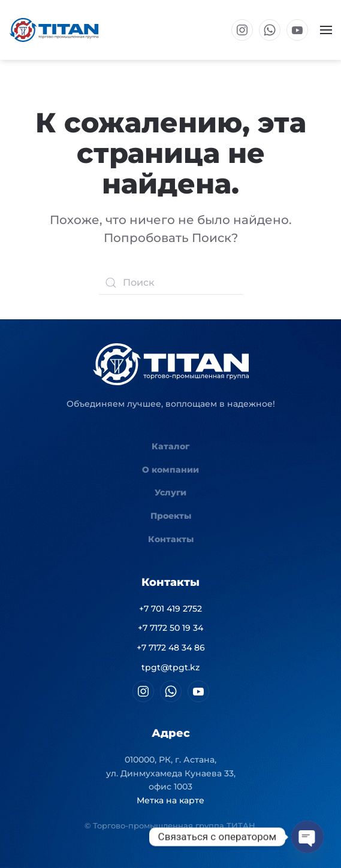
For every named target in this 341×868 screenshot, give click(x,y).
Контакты (171, 539)
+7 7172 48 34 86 (171, 648)
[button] (326, 30)
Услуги (170, 492)
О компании (170, 470)
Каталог (170, 446)
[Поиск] (171, 283)
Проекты (171, 516)
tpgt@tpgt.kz (170, 667)
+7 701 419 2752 (170, 609)
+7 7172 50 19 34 (170, 628)
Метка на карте (170, 800)
